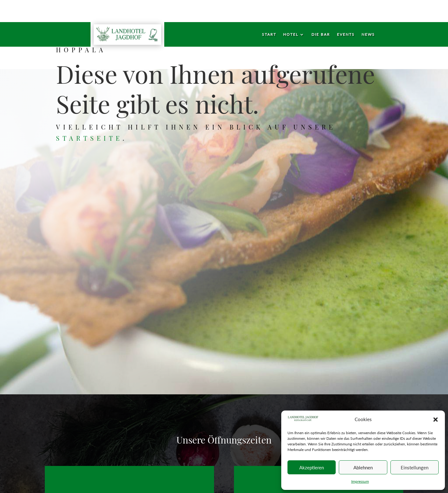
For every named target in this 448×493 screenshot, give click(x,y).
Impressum (360, 481)
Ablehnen (363, 467)
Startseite (92, 137)
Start (269, 35)
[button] (436, 420)
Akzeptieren (312, 467)
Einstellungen (415, 467)
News (368, 35)
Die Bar (321, 35)
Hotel (291, 35)
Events (346, 35)
